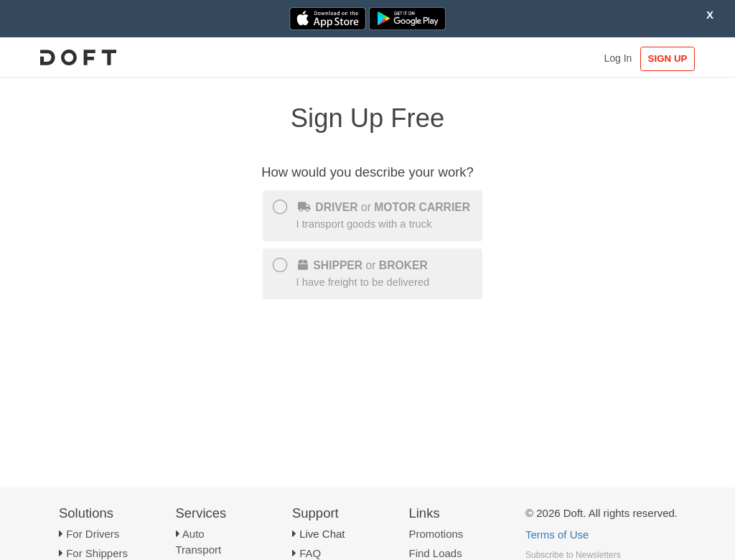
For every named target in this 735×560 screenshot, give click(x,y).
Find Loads (436, 553)
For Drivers (93, 534)
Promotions (436, 534)
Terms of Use (557, 535)
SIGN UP (668, 59)
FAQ (310, 553)
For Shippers (97, 553)
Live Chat (322, 534)
